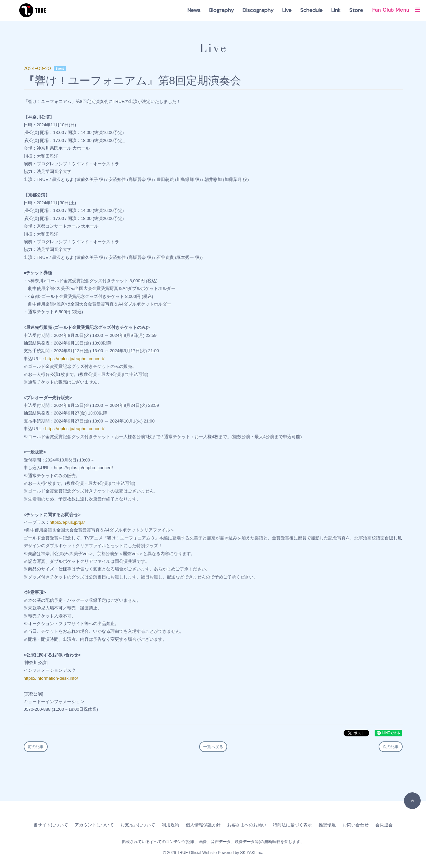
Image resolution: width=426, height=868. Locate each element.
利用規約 (170, 825)
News (194, 10)
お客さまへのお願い (247, 825)
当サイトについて (51, 825)
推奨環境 (327, 825)
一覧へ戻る (213, 747)
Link (336, 10)
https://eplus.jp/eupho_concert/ (75, 359)
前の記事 (36, 747)
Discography (258, 10)
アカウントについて (94, 825)
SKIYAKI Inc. (252, 853)
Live (287, 10)
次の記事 (391, 747)
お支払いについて (138, 825)
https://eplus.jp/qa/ (67, 522)
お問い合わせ (356, 825)
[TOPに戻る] (412, 801)
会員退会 (384, 825)
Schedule (311, 10)
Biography (222, 10)
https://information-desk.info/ (51, 678)
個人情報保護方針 (203, 825)
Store (356, 10)
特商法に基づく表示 (292, 825)
